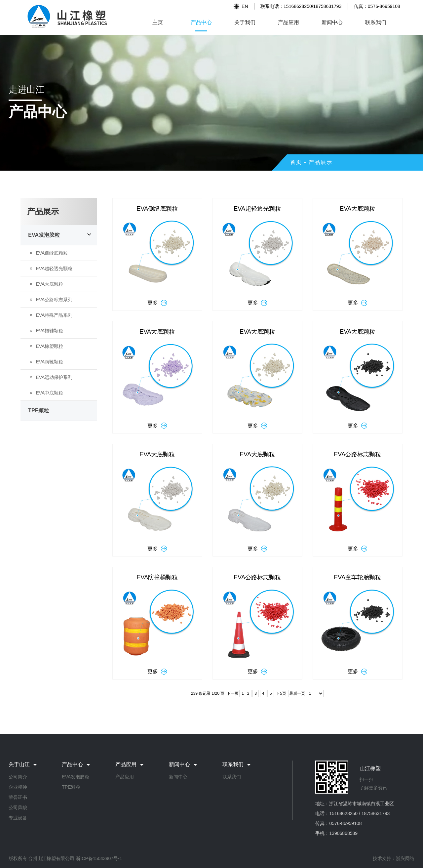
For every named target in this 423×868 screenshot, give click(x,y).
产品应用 (288, 22)
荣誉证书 (18, 797)
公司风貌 (18, 807)
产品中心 (201, 22)
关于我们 (245, 22)
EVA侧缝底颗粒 (52, 253)
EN (245, 6)
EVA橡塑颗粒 (49, 346)
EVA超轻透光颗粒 (54, 269)
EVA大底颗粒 (49, 284)
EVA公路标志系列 (54, 300)
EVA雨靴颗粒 (49, 362)
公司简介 (18, 777)
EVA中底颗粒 (49, 393)
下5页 (281, 693)
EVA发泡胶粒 (44, 235)
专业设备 (18, 818)
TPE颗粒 (38, 411)
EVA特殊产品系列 (54, 315)
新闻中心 (332, 22)
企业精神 (18, 787)
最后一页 (297, 693)
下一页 (233, 693)
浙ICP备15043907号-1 (99, 858)
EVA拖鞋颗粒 (49, 331)
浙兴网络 (405, 858)
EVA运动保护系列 (54, 377)
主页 (158, 22)
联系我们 (376, 22)
